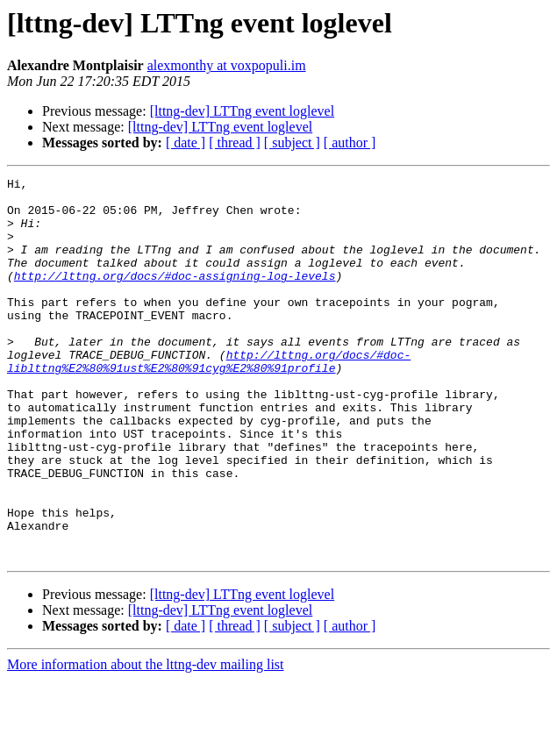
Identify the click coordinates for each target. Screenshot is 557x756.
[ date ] (186, 143)
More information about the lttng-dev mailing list (146, 741)
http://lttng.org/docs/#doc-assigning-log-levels (175, 296)
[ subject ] (292, 143)
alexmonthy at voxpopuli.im (227, 65)
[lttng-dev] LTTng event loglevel (242, 111)
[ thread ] (235, 143)
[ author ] (350, 143)
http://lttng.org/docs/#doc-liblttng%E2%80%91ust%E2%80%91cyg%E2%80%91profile (209, 399)
